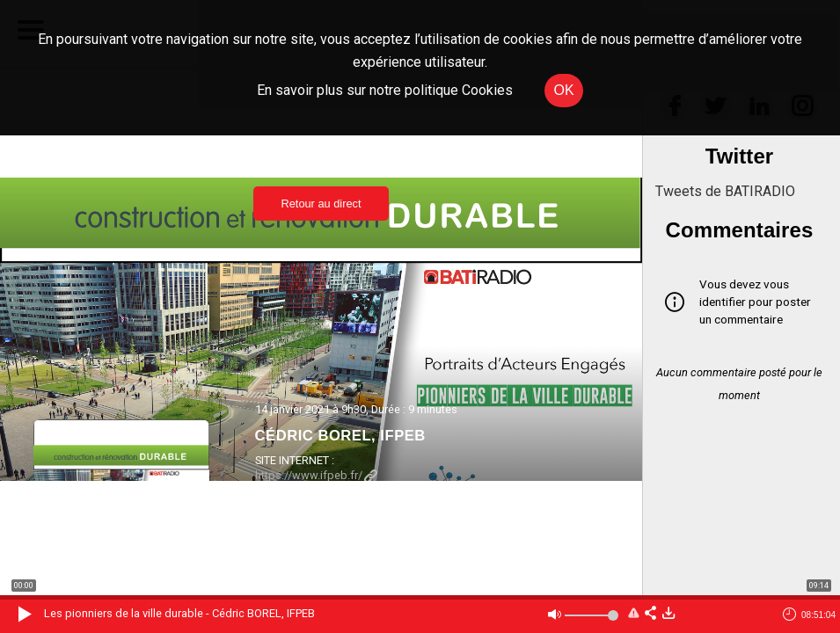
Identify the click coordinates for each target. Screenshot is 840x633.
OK (563, 90)
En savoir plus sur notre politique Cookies (385, 90)
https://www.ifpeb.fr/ (316, 475)
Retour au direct (321, 204)
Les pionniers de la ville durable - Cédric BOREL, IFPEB (179, 613)
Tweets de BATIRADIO (725, 191)
